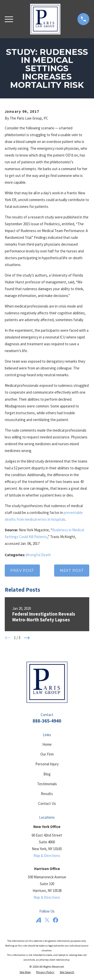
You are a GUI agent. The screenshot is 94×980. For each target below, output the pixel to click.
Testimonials (47, 784)
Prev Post (22, 570)
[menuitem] (25, 972)
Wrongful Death (38, 555)
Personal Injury (47, 764)
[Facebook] (56, 920)
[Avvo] (38, 920)
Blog (47, 774)
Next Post (72, 570)
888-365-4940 (47, 721)
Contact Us (47, 803)
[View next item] (27, 638)
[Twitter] (47, 920)
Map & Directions (47, 856)
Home (47, 744)
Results (47, 794)
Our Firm (47, 754)
